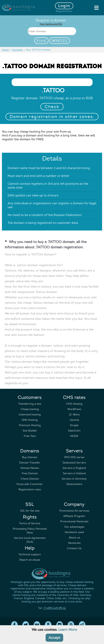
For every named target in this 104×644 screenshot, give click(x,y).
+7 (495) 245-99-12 (54, 608)
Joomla (74, 420)
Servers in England (74, 468)
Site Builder (30, 431)
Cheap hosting (30, 409)
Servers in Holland (74, 473)
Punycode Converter (30, 484)
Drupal (74, 425)
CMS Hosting (74, 404)
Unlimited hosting (30, 415)
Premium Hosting (30, 425)
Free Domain (30, 473)
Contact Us (74, 548)
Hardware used (74, 532)
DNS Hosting (30, 420)
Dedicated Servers (74, 463)
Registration (64, 11)
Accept (54, 638)
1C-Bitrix (74, 415)
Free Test (30, 436)
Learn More (68, 630)
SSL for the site (30, 511)
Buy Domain (30, 457)
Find (41, 41)
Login (64, 6)
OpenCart (74, 431)
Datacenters (74, 484)
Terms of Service (30, 523)
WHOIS (60, 41)
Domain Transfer (30, 463)
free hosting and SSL (51, 24)
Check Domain (30, 479)
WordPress (74, 409)
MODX (74, 436)
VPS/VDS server (74, 457)
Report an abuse (30, 560)
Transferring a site (30, 404)
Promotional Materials (74, 521)
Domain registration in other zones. (52, 117)
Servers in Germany (74, 479)
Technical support (30, 554)
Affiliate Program (74, 516)
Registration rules (30, 489)
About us (74, 538)
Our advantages (74, 527)
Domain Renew (30, 468)
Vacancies (74, 543)
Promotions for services (74, 511)
